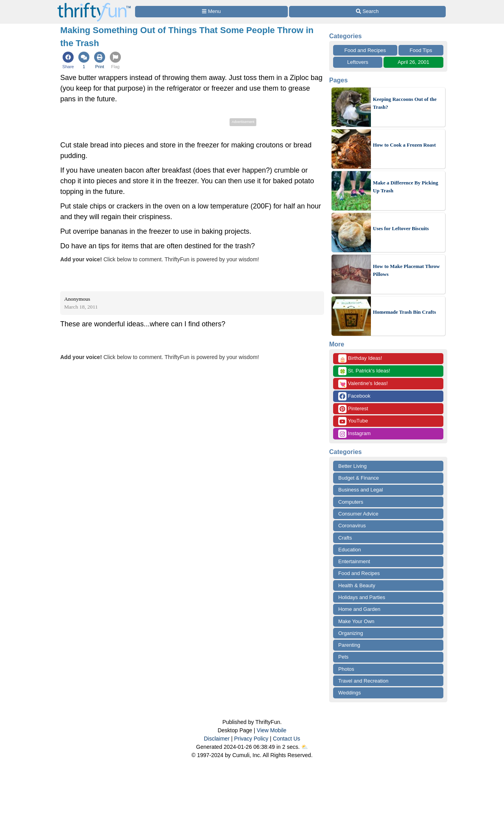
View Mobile (271, 730)
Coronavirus (352, 526)
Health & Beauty (357, 585)
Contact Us (286, 739)
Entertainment (354, 561)
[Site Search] (367, 12)
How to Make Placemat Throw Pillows (406, 270)
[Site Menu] (211, 12)
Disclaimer (217, 739)
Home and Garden (359, 609)
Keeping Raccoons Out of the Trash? (405, 103)
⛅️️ (305, 747)
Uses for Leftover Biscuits (401, 228)
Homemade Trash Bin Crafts (404, 312)
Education (350, 550)
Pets (343, 657)
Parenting (349, 645)
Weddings (350, 693)
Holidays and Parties (362, 597)
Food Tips (421, 50)
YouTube (353, 421)
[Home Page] (94, 5)
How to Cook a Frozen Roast (404, 145)
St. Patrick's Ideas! (364, 371)
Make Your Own (356, 621)
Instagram (354, 434)
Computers (351, 502)
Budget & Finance (359, 478)
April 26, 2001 (413, 62)
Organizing (351, 633)
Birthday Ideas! (360, 358)
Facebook (354, 396)
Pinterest (353, 409)
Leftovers (358, 62)
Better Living (352, 466)
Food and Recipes (365, 50)
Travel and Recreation (363, 681)
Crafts (345, 538)
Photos (346, 669)
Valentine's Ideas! (363, 384)
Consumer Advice (358, 514)
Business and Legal (360, 490)
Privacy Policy (251, 739)
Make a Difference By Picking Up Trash (406, 187)
